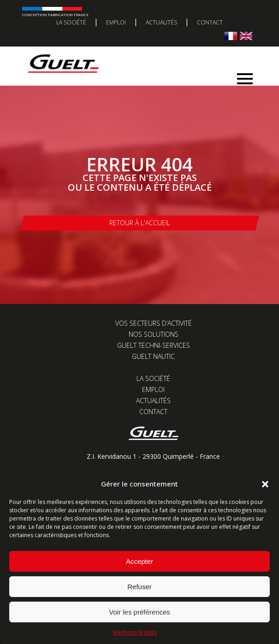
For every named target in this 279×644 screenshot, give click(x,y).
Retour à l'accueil (140, 223)
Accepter (139, 561)
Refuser (139, 587)
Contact (210, 22)
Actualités (161, 22)
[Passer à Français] (231, 36)
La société (71, 22)
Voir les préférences (139, 612)
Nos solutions (154, 334)
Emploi (116, 22)
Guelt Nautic (153, 356)
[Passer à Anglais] (246, 36)
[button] (265, 484)
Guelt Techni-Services (154, 345)
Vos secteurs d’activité (154, 323)
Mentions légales (135, 632)
